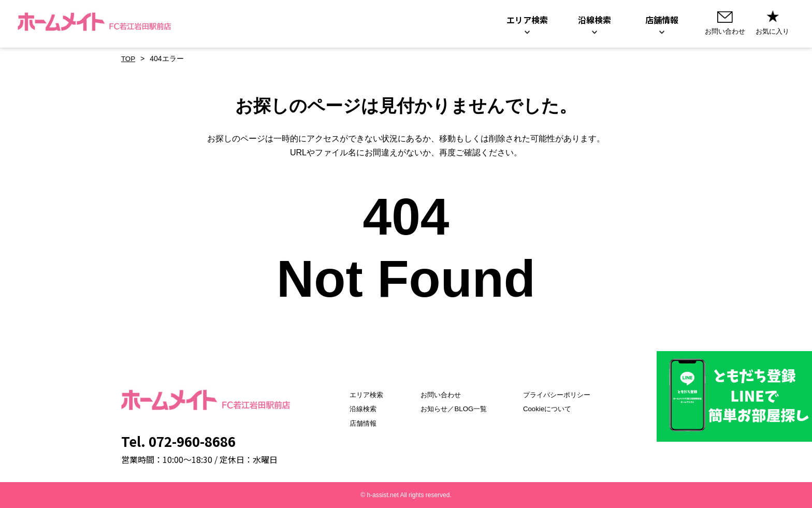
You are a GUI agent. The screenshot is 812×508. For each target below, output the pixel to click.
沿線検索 (353, 409)
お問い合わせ (437, 395)
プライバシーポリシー (561, 395)
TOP (129, 59)
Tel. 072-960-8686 (178, 441)
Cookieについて (550, 409)
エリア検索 (356, 395)
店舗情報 (353, 423)
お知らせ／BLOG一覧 (450, 409)
